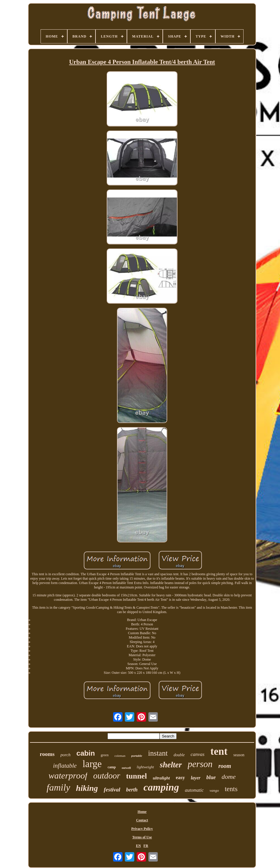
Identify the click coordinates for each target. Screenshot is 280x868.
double (179, 755)
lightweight (145, 767)
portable (137, 756)
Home (142, 812)
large (92, 764)
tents (231, 789)
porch (66, 755)
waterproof (68, 775)
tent (219, 751)
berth (132, 790)
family (58, 787)
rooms (47, 754)
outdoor (107, 776)
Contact (142, 820)
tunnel (136, 776)
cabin (86, 753)
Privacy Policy (142, 829)
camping (161, 787)
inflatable (65, 766)
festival (112, 790)
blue (211, 777)
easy (180, 778)
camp (112, 767)
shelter (171, 765)
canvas (198, 754)
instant (158, 753)
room (225, 766)
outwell (126, 768)
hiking (87, 788)
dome (229, 777)
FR (146, 846)
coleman (120, 756)
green (105, 755)
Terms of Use (142, 837)
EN (139, 846)
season (239, 755)
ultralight (161, 778)
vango (214, 790)
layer (196, 778)
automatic (194, 790)
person (200, 764)
